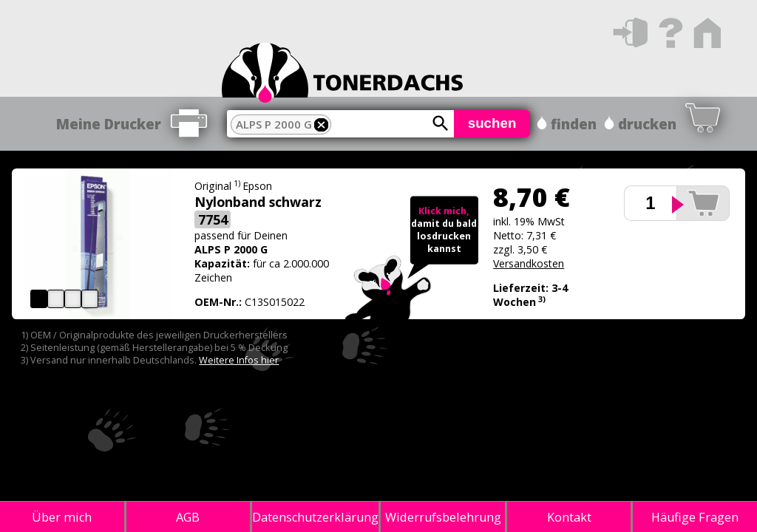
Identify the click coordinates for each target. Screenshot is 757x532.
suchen (492, 123)
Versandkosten (529, 263)
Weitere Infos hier (239, 360)
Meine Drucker (109, 124)
